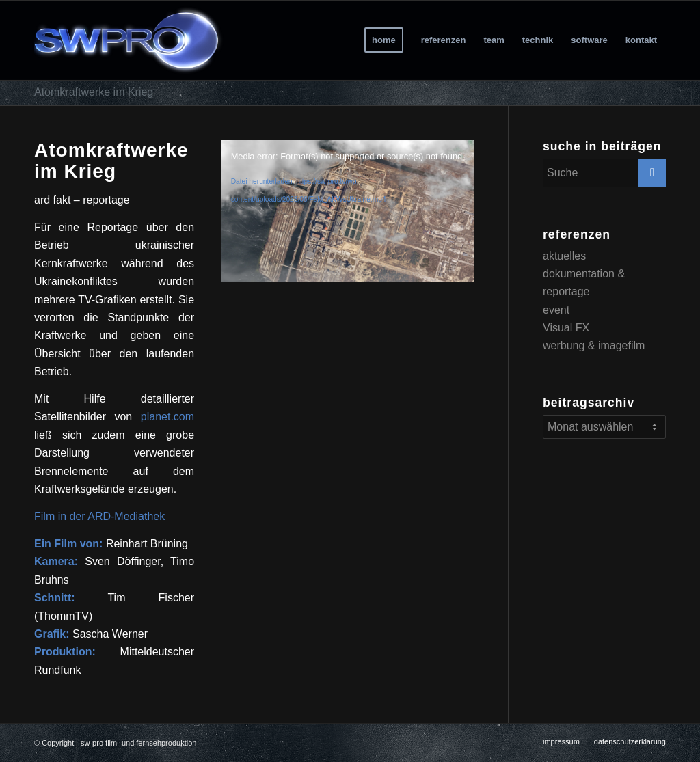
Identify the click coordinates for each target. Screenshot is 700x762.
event (556, 310)
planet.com (167, 417)
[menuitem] (384, 40)
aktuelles (564, 256)
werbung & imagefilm (594, 345)
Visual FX (566, 328)
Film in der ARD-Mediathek (99, 516)
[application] (347, 211)
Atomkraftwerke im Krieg (94, 92)
